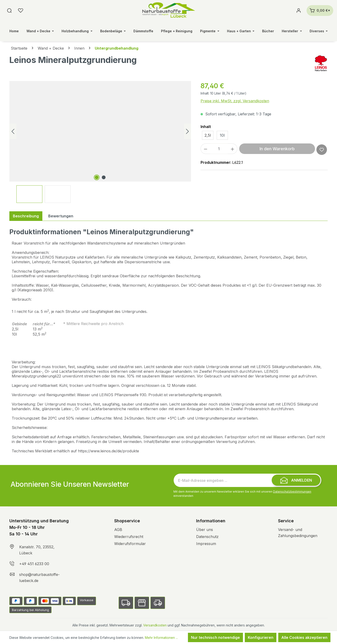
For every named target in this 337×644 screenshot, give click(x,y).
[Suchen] (9, 11)
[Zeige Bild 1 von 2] (97, 177)
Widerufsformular (130, 544)
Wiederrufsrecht (129, 537)
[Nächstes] (187, 131)
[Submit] (296, 480)
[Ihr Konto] (299, 11)
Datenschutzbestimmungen (292, 492)
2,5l (208, 135)
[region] (100, 142)
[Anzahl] (219, 149)
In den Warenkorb (277, 149)
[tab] (26, 216)
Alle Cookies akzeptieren (304, 637)
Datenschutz (207, 537)
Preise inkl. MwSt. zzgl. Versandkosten (235, 101)
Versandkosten (155, 625)
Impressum (206, 544)
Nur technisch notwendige (215, 637)
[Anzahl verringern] (205, 149)
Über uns (205, 530)
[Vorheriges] (13, 131)
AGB (118, 530)
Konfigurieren (261, 637)
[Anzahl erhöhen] (233, 149)
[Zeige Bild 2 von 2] (104, 177)
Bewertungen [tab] (61, 216)
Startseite (19, 48)
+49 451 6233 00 (34, 564)
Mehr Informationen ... (161, 638)
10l (222, 135)
